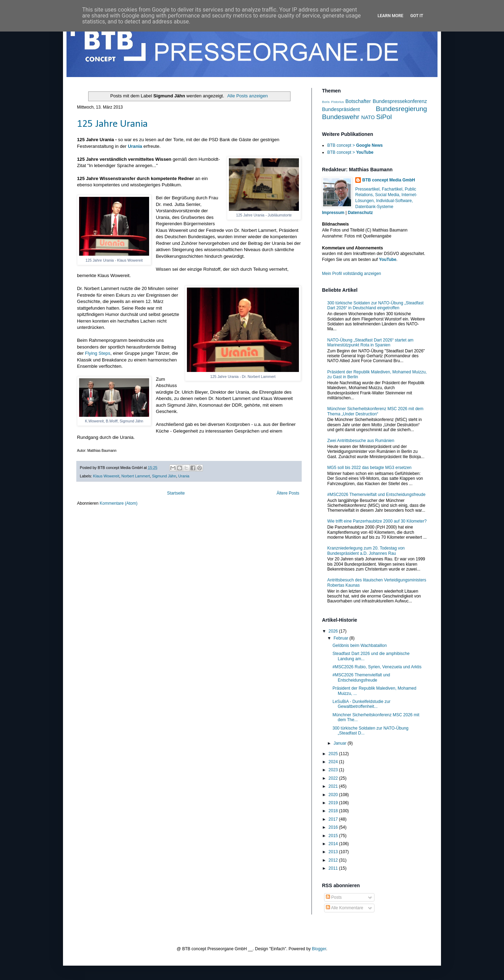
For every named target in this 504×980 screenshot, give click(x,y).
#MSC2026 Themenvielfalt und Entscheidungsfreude (376, 495)
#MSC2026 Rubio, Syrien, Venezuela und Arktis (377, 667)
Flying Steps (98, 353)
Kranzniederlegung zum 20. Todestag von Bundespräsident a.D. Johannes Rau (366, 551)
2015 (334, 836)
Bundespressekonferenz (400, 101)
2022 (334, 778)
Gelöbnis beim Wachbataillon (360, 646)
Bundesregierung (401, 109)
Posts (334, 897)
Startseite (176, 493)
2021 (334, 786)
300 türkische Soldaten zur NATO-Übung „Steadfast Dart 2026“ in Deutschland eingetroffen (375, 305)
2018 (334, 811)
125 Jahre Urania (112, 124)
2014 (334, 844)
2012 (334, 860)
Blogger (319, 949)
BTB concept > (355, 145)
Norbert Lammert (136, 476)
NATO (368, 117)
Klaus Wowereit (106, 476)
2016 (334, 827)
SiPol (384, 117)
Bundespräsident (341, 109)
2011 (334, 868)
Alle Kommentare (345, 908)
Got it (417, 16)
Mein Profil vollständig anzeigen (352, 274)
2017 (334, 819)
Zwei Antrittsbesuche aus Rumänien (361, 441)
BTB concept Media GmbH (389, 180)
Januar (341, 743)
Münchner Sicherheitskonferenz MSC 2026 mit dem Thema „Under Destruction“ (375, 411)
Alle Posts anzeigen (247, 96)
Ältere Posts (288, 493)
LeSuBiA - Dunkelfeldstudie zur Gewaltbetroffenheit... (361, 704)
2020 (334, 795)
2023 (334, 770)
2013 (334, 852)
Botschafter (358, 101)
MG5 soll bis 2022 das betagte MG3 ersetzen (369, 468)
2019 (334, 803)
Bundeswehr (341, 117)
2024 (334, 762)
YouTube (388, 260)
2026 (334, 631)
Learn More (391, 16)
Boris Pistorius (333, 102)
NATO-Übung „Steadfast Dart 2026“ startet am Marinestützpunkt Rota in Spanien (370, 343)
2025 (334, 754)
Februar (341, 638)
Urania (135, 146)
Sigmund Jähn (164, 476)
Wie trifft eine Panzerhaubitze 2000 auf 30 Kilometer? (377, 521)
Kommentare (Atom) (119, 503)
